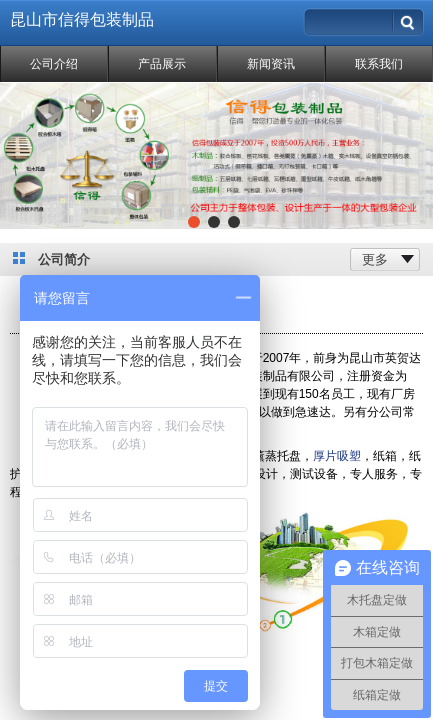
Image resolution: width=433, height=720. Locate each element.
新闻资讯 (271, 64)
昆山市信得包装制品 (82, 19)
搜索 (409, 18)
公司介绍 (54, 64)
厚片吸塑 (337, 456)
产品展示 (162, 64)
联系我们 (379, 64)
